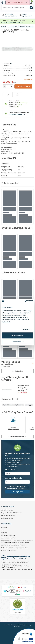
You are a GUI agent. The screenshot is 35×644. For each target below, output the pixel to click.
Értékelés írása (18, 371)
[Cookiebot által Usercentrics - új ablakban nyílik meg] (25, 301)
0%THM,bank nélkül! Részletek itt (12, 22)
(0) (11, 64)
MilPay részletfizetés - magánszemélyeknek (15, 548)
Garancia (4, 533)
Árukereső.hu (17, 613)
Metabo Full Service (7, 518)
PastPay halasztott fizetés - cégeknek (13, 545)
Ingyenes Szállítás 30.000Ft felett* (11, 513)
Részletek (26, 329)
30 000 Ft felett (9, 14)
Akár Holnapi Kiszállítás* (9, 538)
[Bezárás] (33, 22)
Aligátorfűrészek (19, 405)
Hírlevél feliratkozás (7, 510)
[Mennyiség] (8, 86)
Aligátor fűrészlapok (8, 405)
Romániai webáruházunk (9, 551)
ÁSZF (3, 530)
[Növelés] (11, 86)
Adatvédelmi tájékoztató (9, 535)
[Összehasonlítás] (17, 94)
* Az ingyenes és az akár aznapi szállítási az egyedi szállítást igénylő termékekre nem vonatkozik (17, 542)
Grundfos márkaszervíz (8, 516)
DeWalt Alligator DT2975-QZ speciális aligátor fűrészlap (24, 388)
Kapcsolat (4, 527)
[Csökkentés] (5, 86)
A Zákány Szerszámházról (17, 437)
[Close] (27, 2)
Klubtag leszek (18, 492)
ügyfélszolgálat (27, 16)
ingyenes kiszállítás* (11, 16)
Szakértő (25, 14)
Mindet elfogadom (17, 335)
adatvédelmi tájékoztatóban (16, 487)
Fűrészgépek (29, 405)
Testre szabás (18, 341)
